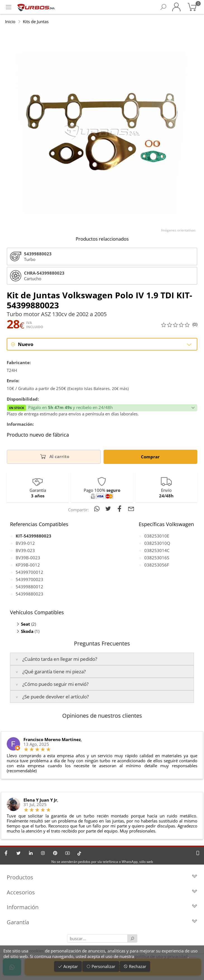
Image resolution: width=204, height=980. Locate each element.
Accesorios (102, 892)
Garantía (102, 922)
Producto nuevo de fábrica (38, 435)
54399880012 (29, 587)
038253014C (157, 550)
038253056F (157, 565)
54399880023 (29, 594)
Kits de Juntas (36, 21)
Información (102, 907)
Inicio (10, 21)
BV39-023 (25, 550)
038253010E (157, 536)
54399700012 (29, 572)
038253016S (157, 558)
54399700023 (29, 579)
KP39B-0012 (28, 565)
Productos (102, 877)
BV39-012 (25, 543)
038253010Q (157, 543)
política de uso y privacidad (161, 956)
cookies (37, 951)
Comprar (150, 457)
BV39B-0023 (28, 558)
